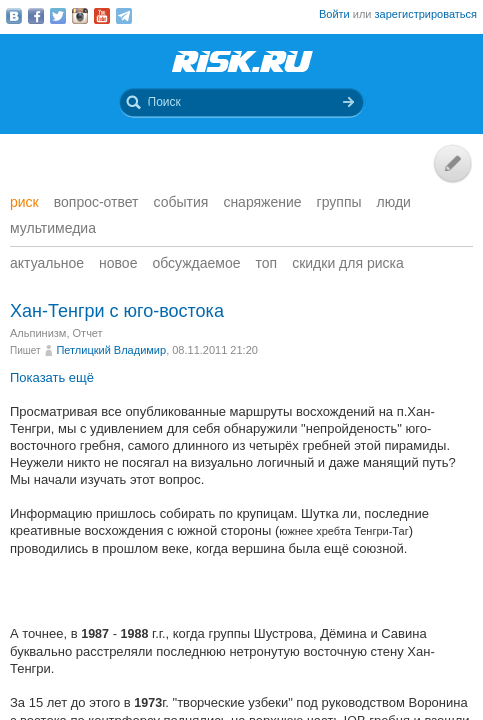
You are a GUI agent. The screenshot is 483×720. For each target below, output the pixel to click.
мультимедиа (53, 228)
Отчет (88, 333)
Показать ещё (52, 377)
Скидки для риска (348, 263)
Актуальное (47, 263)
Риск (24, 202)
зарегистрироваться (426, 14)
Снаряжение (262, 202)
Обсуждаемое (196, 263)
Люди (394, 202)
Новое (118, 263)
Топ (267, 263)
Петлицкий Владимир (111, 350)
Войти (334, 14)
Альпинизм (38, 333)
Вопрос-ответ (96, 202)
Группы (339, 202)
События (181, 202)
